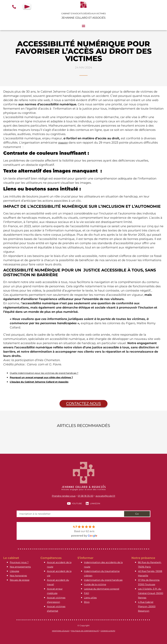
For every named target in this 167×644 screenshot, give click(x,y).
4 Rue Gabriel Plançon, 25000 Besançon (147, 606)
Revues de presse (20, 580)
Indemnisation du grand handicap (103, 580)
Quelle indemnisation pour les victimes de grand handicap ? (44, 373)
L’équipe (14, 571)
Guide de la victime (95, 584)
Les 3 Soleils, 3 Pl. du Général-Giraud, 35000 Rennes (151, 593)
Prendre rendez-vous (64, 496)
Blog (87, 602)
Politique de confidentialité (85, 631)
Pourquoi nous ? (19, 562)
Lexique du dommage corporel (102, 589)
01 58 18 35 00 (86, 496)
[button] (84, 26)
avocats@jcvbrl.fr (105, 496)
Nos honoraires (18, 576)
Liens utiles (90, 598)
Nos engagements (20, 567)
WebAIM (63, 143)
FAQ (87, 593)
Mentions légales (61, 631)
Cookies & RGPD (108, 631)
